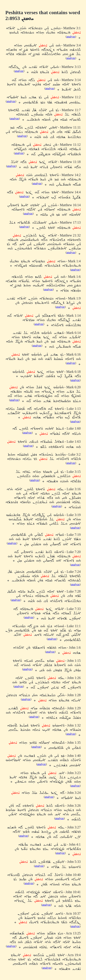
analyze (71, 36)
